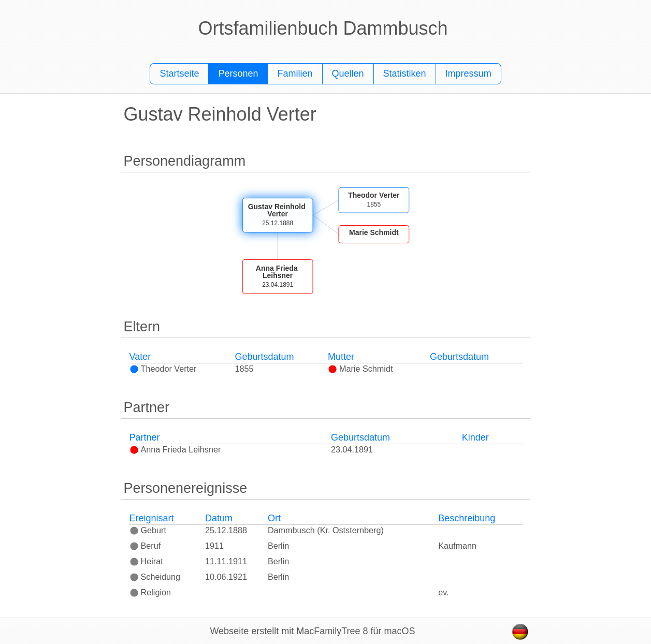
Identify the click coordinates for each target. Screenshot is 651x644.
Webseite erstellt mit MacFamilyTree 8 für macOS (312, 631)
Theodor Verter (163, 369)
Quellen (348, 74)
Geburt (148, 530)
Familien (295, 74)
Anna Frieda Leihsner (175, 449)
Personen (238, 74)
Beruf (145, 546)
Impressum (468, 74)
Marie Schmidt (360, 369)
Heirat (146, 561)
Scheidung (155, 577)
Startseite (179, 74)
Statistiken (405, 74)
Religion (150, 592)
